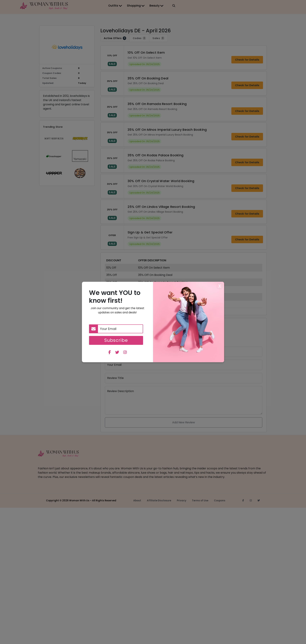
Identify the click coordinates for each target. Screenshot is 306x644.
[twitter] (117, 353)
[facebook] (110, 353)
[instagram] (125, 353)
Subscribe (116, 340)
